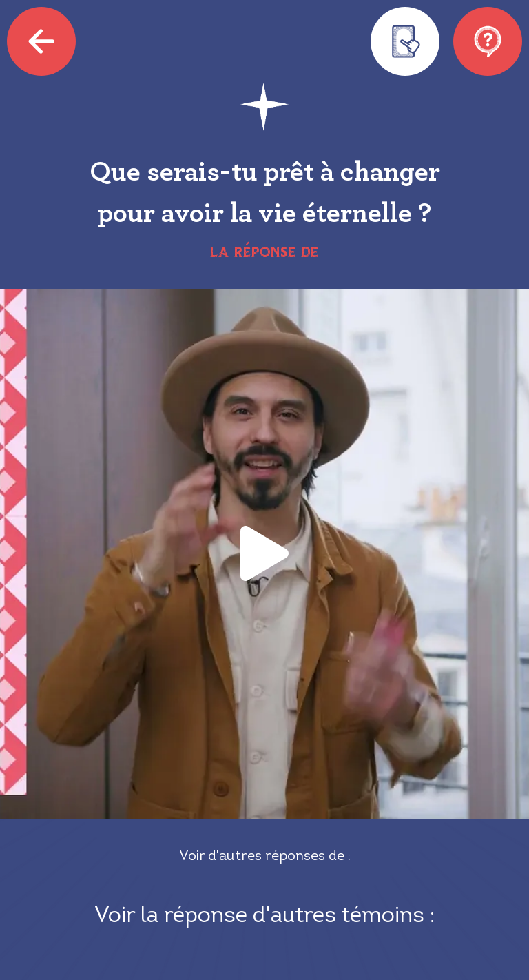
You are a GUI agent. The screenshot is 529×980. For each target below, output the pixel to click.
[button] (264, 554)
